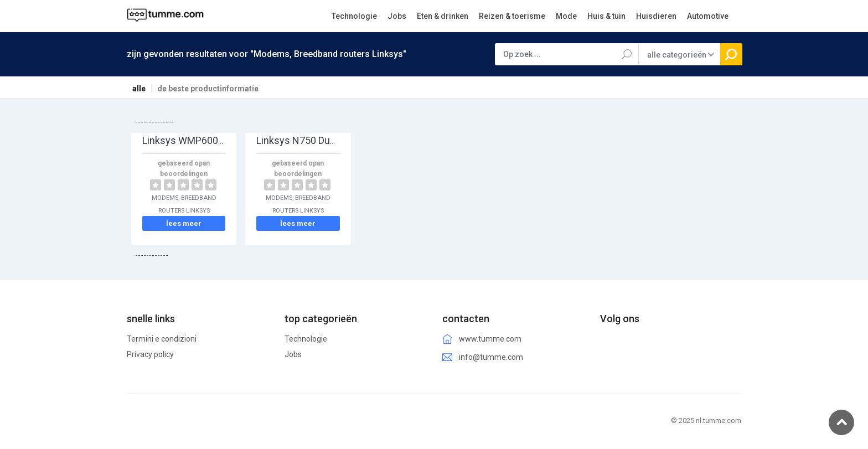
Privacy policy (150, 354)
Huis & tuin (606, 16)
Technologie (354, 16)
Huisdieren (656, 16)
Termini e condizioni (162, 339)
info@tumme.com (491, 357)
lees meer (184, 223)
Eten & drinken (443, 16)
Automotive (708, 16)
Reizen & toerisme (512, 16)
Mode (566, 16)
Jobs (397, 16)
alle (139, 89)
